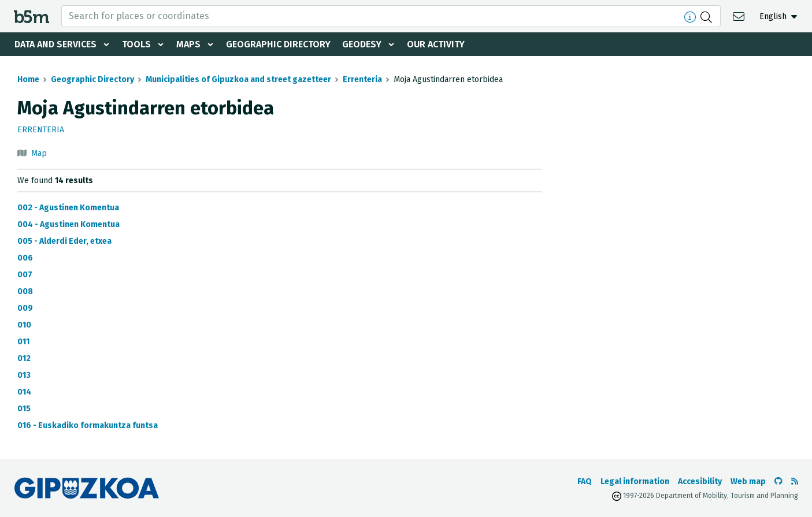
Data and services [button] (55, 44)
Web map (748, 481)
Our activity (436, 44)
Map (39, 153)
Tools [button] (136, 44)
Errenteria (362, 79)
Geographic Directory (278, 44)
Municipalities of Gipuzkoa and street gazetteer (238, 79)
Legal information (635, 481)
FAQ (585, 481)
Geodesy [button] (362, 44)
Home (28, 79)
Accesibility (700, 481)
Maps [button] (188, 44)
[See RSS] (795, 481)
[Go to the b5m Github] (778, 481)
